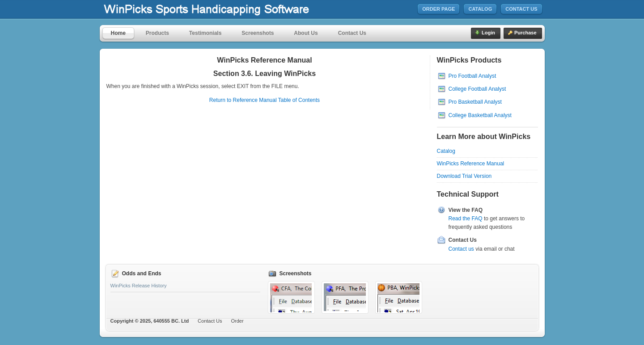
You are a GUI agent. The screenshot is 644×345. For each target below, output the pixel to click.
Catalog (480, 9)
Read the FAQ (466, 219)
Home (118, 33)
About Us (306, 33)
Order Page (439, 9)
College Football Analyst (477, 89)
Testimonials (205, 33)
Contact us (461, 249)
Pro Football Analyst (472, 76)
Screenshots (258, 33)
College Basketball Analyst (480, 115)
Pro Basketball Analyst (475, 102)
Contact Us (521, 9)
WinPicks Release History (139, 286)
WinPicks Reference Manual (471, 164)
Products (157, 33)
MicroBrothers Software (233, 10)
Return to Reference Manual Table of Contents (265, 100)
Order (237, 321)
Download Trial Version (464, 176)
